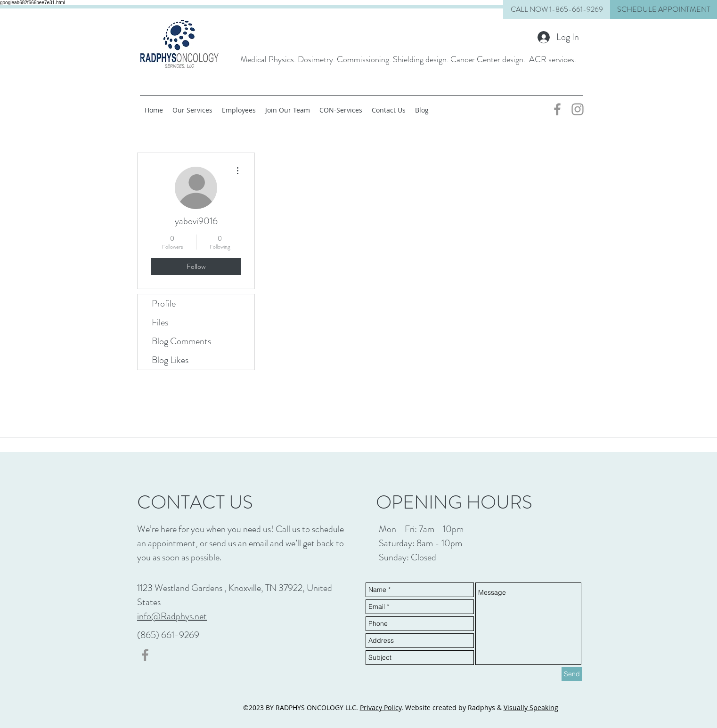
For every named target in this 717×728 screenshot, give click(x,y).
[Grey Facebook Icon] (557, 109)
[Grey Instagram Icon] (578, 109)
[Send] (572, 674)
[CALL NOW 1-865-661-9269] (557, 9)
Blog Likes (170, 360)
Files (160, 322)
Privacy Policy (381, 708)
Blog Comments (181, 341)
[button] (664, 9)
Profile (164, 303)
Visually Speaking (531, 708)
